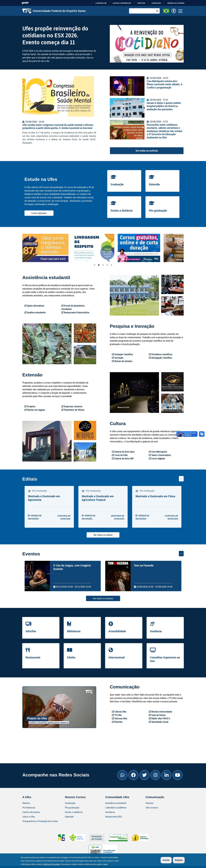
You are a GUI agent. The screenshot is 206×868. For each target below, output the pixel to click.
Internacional (117, 657)
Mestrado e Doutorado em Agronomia (44, 498)
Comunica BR (101, 3)
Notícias (149, 803)
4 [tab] (107, 265)
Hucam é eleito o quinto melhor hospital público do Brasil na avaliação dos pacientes (164, 106)
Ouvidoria (156, 631)
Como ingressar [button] (39, 213)
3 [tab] (103, 265)
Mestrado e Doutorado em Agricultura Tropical (98, 498)
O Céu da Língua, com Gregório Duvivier (72, 567)
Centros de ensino (31, 812)
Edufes (71, 657)
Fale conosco (152, 808)
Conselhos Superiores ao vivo (165, 659)
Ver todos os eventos (103, 598)
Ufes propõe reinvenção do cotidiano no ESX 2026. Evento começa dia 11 (55, 35)
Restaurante (33, 657)
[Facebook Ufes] (133, 775)
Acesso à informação (122, 3)
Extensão (154, 184)
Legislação (156, 3)
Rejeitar (179, 860)
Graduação (117, 184)
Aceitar (166, 860)
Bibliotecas (74, 631)
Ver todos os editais (103, 535)
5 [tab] (111, 265)
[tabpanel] (48, 248)
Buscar (157, 11)
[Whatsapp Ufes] (122, 775)
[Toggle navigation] (180, 11)
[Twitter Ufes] (144, 775)
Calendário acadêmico (116, 808)
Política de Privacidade (52, 864)
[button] (166, 11)
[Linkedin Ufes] (167, 775)
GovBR (25, 3)
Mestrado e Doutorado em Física (155, 496)
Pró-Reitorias (29, 808)
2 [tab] (99, 265)
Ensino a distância (122, 210)
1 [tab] (95, 265)
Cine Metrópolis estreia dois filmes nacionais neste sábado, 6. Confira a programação (165, 84)
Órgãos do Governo (176, 3)
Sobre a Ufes (29, 817)
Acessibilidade (117, 631)
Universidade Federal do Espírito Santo (54, 11)
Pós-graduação (158, 210)
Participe (141, 3)
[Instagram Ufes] (155, 775)
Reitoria (26, 803)
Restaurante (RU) (114, 817)
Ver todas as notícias (147, 151)
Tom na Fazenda (144, 565)
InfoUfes (31, 631)
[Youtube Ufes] (178, 775)
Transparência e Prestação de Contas (40, 821)
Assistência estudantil (116, 803)
